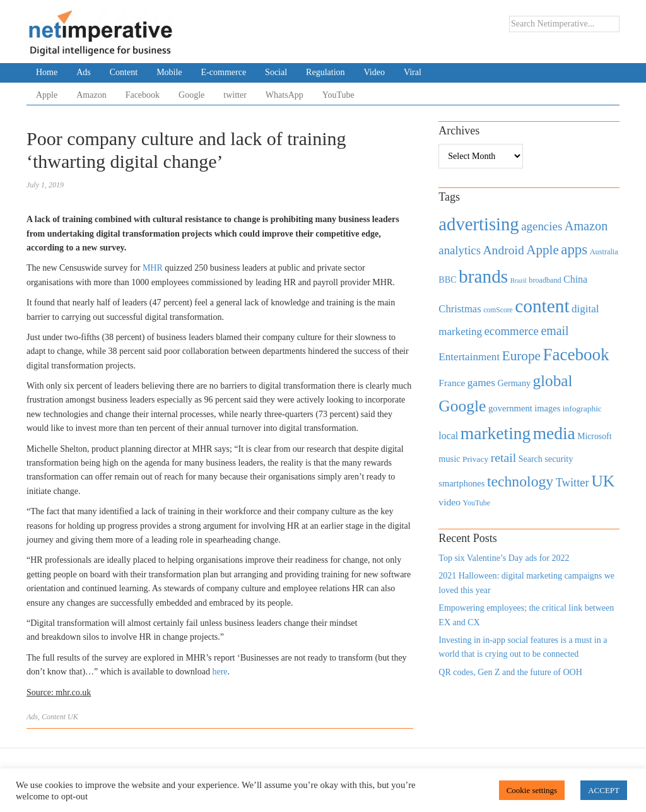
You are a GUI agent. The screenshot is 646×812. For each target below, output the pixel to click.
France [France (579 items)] (452, 383)
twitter (235, 95)
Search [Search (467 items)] (531, 459)
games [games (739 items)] (481, 383)
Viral (413, 72)
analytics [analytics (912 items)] (460, 250)
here (220, 672)
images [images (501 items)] (547, 408)
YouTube (338, 95)
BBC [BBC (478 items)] (447, 279)
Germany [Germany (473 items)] (514, 383)
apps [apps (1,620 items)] (574, 250)
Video (374, 72)
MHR (153, 268)
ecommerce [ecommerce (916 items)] (512, 331)
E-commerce (224, 72)
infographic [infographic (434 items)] (582, 409)
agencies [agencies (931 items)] (542, 226)
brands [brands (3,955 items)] (483, 276)
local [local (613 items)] (448, 436)
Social (276, 72)
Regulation (325, 72)
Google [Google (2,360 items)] (462, 406)
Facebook (143, 95)
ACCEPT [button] (604, 790)
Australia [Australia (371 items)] (604, 252)
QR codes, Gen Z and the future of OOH (510, 672)
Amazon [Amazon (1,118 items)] (586, 226)
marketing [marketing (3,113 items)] (496, 433)
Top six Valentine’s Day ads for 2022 (504, 558)
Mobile (169, 72)
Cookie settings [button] (532, 790)
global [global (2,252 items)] (553, 381)
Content (124, 72)
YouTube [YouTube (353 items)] (477, 503)
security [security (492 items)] (559, 459)
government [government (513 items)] (510, 408)
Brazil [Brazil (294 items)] (519, 280)
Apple (47, 95)
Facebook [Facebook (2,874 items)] (576, 355)
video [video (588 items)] (449, 502)
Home (47, 72)
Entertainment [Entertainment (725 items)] (469, 357)
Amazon (91, 95)
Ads (84, 72)
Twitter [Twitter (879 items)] (573, 483)
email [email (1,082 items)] (555, 331)
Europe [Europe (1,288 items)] (521, 356)
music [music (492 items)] (449, 459)
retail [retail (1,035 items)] (504, 457)
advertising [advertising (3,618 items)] (479, 224)
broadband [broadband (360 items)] (545, 280)
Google (191, 95)
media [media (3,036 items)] (554, 433)
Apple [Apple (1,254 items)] (542, 250)
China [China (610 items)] (575, 279)
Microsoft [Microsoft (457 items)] (594, 436)
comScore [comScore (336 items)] (498, 310)
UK (73, 717)
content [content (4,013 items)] (542, 306)
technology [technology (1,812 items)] (520, 481)
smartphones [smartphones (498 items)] (461, 483)
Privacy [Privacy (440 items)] (475, 459)
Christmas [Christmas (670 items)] (460, 309)
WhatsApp (285, 95)
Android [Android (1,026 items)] (503, 250)
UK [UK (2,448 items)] (603, 481)
